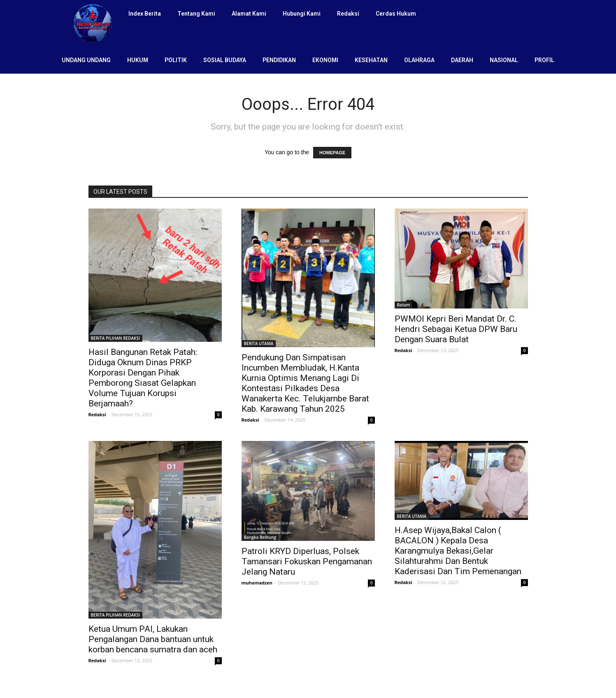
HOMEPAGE (332, 153)
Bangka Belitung (260, 537)
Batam (404, 305)
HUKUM (138, 60)
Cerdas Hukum (396, 14)
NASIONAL (504, 60)
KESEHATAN (371, 60)
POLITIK (176, 60)
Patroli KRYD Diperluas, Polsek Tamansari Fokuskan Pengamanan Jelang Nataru (307, 561)
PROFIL (544, 60)
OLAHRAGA (419, 60)
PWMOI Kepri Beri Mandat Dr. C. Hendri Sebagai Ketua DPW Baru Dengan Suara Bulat (456, 329)
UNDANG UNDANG (86, 60)
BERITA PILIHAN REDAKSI (116, 338)
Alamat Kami (249, 14)
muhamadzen (257, 583)
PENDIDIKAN (279, 60)
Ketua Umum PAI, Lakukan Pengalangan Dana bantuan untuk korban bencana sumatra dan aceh (153, 639)
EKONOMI (325, 60)
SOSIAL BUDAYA (225, 60)
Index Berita (145, 14)
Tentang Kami (196, 14)
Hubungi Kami (302, 14)
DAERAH (462, 60)
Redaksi (348, 14)
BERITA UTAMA (259, 343)
